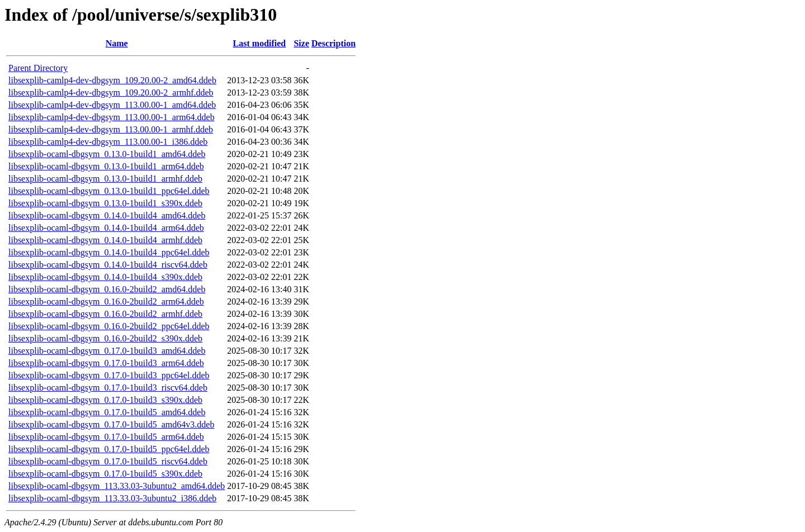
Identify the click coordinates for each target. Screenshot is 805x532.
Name (117, 43)
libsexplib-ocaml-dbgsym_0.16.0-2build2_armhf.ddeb (105, 314)
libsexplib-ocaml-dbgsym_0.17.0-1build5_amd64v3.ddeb (111, 424)
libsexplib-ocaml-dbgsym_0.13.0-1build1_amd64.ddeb (107, 154)
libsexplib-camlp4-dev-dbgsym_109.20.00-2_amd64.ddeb (112, 80)
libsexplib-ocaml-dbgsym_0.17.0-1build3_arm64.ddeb (106, 363)
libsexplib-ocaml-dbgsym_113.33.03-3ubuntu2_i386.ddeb (112, 498)
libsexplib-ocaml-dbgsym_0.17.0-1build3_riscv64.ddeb (108, 388)
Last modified (260, 43)
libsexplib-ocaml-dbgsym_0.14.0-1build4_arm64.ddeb (106, 228)
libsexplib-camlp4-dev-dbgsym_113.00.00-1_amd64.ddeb (112, 105)
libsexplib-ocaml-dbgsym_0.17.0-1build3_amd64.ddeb (107, 351)
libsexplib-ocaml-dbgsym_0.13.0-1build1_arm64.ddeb (106, 166)
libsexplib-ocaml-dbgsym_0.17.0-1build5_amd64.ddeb (107, 412)
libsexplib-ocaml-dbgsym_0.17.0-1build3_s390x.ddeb (105, 400)
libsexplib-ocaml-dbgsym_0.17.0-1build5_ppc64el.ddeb (109, 449)
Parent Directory (38, 68)
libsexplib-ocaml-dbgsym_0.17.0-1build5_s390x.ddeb (105, 474)
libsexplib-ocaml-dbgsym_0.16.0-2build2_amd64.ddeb (107, 289)
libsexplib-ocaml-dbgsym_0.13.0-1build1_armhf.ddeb (105, 179)
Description (333, 43)
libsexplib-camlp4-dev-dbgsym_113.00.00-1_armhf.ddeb (111, 129)
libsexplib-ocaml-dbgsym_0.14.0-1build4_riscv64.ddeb (108, 265)
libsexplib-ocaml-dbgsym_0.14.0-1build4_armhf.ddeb (105, 240)
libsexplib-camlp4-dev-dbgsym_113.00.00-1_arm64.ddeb (112, 117)
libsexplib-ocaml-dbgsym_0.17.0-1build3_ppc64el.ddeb (109, 375)
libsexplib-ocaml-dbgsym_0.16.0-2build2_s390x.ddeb (105, 338)
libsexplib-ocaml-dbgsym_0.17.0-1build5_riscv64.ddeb (108, 461)
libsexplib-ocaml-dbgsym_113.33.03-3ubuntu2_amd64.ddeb (117, 486)
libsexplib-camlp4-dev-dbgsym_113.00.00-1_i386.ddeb (108, 142)
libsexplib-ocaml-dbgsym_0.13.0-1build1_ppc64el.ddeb (109, 191)
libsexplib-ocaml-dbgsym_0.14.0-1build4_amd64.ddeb (107, 215)
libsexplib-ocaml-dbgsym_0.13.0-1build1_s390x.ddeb (105, 203)
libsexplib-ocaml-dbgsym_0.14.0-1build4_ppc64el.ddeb (109, 252)
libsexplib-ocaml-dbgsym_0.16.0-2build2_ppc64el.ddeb (109, 326)
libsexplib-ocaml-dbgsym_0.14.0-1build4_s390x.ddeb (105, 277)
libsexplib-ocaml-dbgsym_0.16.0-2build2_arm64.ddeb (106, 301)
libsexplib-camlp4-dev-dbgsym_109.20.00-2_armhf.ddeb (111, 92)
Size (301, 43)
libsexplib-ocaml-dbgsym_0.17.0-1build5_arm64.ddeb (106, 437)
